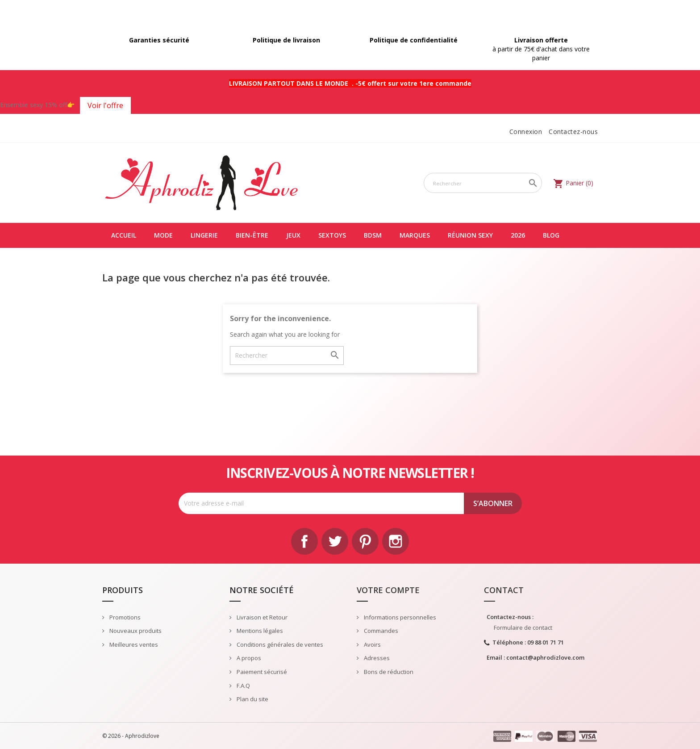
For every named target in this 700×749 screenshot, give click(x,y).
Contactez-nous (573, 132)
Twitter (335, 541)
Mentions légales (259, 631)
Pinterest (365, 541)
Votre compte (388, 590)
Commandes (380, 631)
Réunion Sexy (470, 235)
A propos (248, 658)
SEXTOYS (332, 235)
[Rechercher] (483, 183)
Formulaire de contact (523, 628)
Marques (415, 235)
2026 (518, 235)
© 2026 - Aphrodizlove (131, 736)
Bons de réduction (388, 672)
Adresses (376, 658)
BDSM (373, 235)
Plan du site (252, 699)
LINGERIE (204, 235)
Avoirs (372, 644)
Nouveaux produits (135, 631)
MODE (163, 235)
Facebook (304, 541)
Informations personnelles (399, 617)
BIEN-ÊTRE (252, 235)
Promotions (124, 617)
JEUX (293, 235)
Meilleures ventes (133, 644)
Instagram (396, 541)
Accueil (124, 235)
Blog (551, 235)
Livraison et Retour (261, 617)
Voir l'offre (105, 105)
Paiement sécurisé (261, 672)
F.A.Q (243, 686)
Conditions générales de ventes (279, 644)
